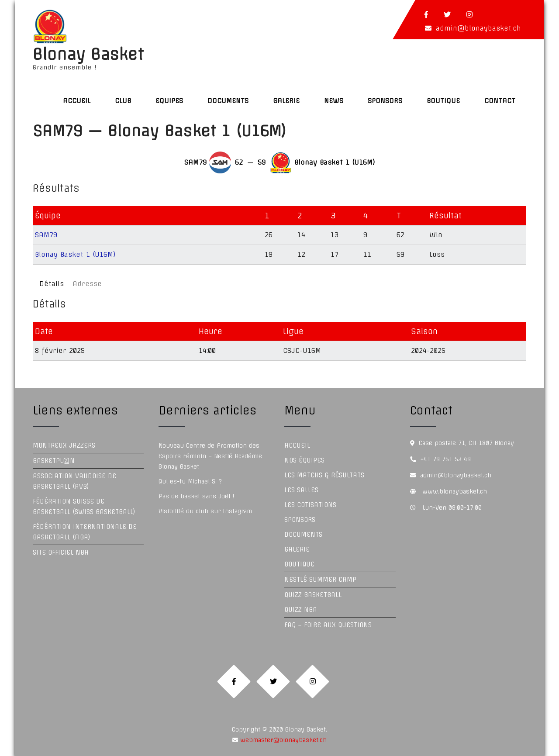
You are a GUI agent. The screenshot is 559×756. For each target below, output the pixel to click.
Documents (228, 101)
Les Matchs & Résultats (324, 475)
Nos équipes (304, 460)
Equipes (169, 101)
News (334, 101)
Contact (500, 101)
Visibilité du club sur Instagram (205, 511)
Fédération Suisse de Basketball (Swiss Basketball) (84, 507)
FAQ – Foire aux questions (328, 625)
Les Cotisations (310, 505)
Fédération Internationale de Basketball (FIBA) (85, 532)
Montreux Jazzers (64, 445)
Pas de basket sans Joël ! (196, 496)
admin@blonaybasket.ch (478, 28)
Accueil (77, 101)
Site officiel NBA (61, 552)
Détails (52, 284)
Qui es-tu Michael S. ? (190, 481)
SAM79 (46, 235)
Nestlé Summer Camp (320, 580)
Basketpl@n (54, 461)
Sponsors (385, 101)
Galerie (286, 101)
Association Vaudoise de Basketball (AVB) (74, 481)
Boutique (443, 101)
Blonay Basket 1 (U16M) (75, 254)
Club (123, 101)
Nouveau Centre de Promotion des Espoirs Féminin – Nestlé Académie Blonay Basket (210, 456)
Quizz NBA (301, 610)
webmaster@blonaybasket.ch (282, 740)
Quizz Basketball (313, 595)
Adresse (87, 284)
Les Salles (301, 490)
